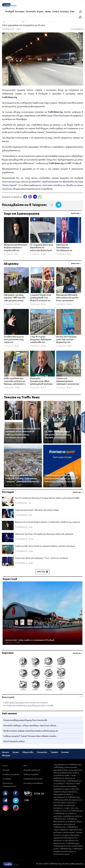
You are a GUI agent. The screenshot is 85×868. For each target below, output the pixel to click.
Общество (28, 752)
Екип (25, 766)
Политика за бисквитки (33, 783)
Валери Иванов (78, 29)
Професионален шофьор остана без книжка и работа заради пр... (31, 731)
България (20, 11)
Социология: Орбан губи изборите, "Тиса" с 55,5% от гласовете (42, 558)
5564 (17, 346)
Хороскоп (8, 653)
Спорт (56, 11)
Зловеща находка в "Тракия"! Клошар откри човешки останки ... (30, 736)
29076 (18, 441)
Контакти (7, 779)
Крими (48, 11)
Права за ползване (31, 774)
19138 (17, 304)
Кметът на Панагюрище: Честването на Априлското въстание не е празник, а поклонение (68, 248)
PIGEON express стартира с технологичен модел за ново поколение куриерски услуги (60, 478)
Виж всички (75, 213)
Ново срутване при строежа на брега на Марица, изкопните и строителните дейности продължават (15, 381)
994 (69, 254)
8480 (69, 346)
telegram (35, 197)
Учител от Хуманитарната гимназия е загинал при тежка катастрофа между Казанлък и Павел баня (68, 381)
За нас (5, 766)
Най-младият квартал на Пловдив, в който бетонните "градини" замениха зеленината (22, 478)
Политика (31, 11)
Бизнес (40, 11)
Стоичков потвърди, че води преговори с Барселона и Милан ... (30, 726)
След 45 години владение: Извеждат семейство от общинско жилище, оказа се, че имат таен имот (41, 340)
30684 (17, 388)
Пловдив (10, 11)
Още (72, 11)
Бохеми (65, 752)
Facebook (25, 197)
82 (30, 515)
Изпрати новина (83, 422)
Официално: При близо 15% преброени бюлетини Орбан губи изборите (44, 534)
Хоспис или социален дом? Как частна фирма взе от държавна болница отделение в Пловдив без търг (67, 340)
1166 (69, 304)
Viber (30, 197)
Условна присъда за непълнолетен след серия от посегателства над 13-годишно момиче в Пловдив (15, 340)
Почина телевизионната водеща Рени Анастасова (25, 720)
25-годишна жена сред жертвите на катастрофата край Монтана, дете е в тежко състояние (42, 248)
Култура (64, 11)
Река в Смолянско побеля (14, 741)
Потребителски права (33, 779)
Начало (6, 752)
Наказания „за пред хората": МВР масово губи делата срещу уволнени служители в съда (15, 298)
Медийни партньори (32, 770)
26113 (43, 304)
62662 (17, 643)
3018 (43, 254)
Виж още (42, 572)
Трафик (54, 752)
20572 (69, 388)
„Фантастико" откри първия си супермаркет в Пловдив (29, 640)
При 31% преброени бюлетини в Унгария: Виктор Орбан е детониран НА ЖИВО (47, 498)
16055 (43, 346)
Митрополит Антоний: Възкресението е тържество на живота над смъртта (16, 248)
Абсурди (6, 755)
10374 (43, 388)
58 (16, 254)
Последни (8, 492)
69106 (18, 485)
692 (31, 563)
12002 (58, 441)
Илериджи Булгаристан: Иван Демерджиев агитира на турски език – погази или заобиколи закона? (41, 381)
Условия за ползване (11, 774)
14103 (58, 485)
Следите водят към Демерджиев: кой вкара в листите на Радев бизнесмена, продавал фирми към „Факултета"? (41, 298)
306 (31, 551)
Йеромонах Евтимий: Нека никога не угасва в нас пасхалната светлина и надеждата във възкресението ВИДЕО (67, 298)
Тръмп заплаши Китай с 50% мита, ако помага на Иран (37, 510)
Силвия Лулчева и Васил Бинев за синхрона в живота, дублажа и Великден (45, 546)
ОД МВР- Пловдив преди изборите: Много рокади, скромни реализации (58, 435)
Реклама (6, 770)
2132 (31, 539)
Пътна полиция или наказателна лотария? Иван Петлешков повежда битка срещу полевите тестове (23, 433)
